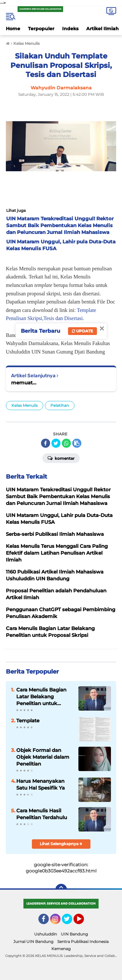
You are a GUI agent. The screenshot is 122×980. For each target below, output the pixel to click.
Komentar (61, 458)
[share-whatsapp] (66, 443)
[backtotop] (61, 890)
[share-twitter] (56, 443)
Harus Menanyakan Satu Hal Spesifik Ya (41, 784)
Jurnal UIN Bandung (33, 941)
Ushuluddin (46, 934)
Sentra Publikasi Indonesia (83, 941)
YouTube (83, 922)
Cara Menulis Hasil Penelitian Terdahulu (42, 814)
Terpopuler (41, 29)
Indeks (70, 29)
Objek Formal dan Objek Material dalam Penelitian (43, 757)
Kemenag (61, 949)
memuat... (24, 383)
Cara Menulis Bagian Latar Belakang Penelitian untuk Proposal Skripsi (41, 697)
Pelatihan (60, 405)
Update (82, 331)
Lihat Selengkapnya (61, 844)
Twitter (70, 922)
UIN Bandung (74, 934)
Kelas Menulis (25, 405)
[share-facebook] (46, 443)
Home (13, 29)
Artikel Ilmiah (102, 29)
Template (28, 721)
